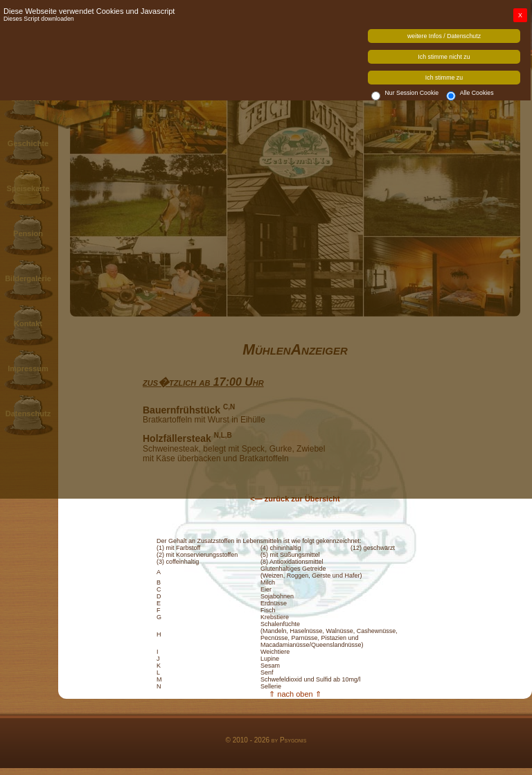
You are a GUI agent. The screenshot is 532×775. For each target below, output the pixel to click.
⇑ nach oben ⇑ (295, 694)
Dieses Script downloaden (39, 19)
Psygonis (293, 740)
